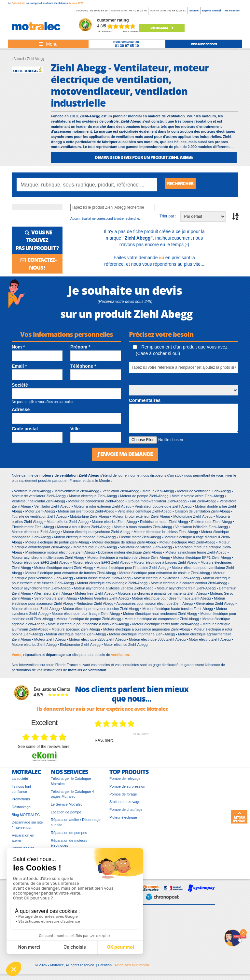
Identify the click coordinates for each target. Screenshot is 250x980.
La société (20, 781)
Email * (19, 368)
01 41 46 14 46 (138, 11)
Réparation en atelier (23, 840)
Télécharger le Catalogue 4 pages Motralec (72, 796)
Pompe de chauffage (126, 812)
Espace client (212, 11)
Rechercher (183, 185)
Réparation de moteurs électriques (69, 845)
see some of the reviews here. (44, 749)
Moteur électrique (123, 820)
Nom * (18, 349)
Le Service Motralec (67, 807)
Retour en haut (239, 817)
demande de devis (204, 44)
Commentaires (145, 402)
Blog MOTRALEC (26, 817)
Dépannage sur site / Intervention (27, 827)
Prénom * (80, 349)
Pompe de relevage (125, 781)
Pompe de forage (123, 796)
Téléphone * (83, 368)
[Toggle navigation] (48, 44)
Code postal (25, 430)
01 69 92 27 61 (177, 11)
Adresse (21, 411)
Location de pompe (66, 814)
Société (194, 11)
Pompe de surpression (127, 789)
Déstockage (162, 28)
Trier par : (168, 218)
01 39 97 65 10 (99, 11)
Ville (75, 430)
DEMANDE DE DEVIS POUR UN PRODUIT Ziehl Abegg (144, 157)
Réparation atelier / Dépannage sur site (76, 825)
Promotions (21, 802)
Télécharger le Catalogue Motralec (71, 784)
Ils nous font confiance (21, 791)
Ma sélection (232, 11)
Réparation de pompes (69, 835)
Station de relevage (125, 804)
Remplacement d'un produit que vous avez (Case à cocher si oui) (180, 352)
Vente (16, 657)
